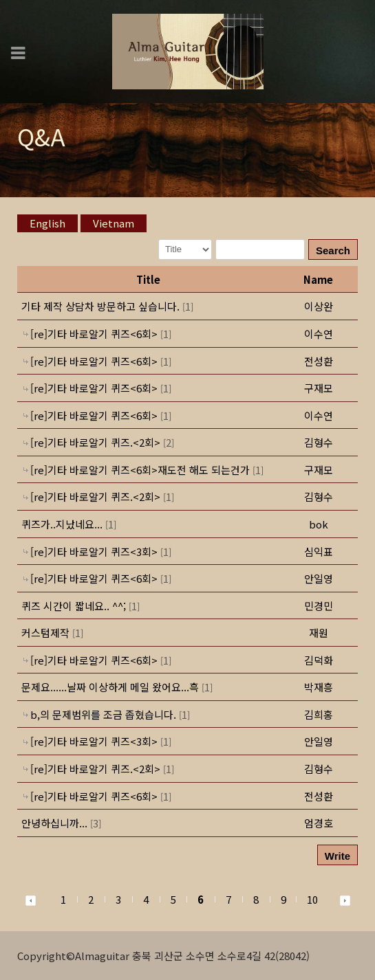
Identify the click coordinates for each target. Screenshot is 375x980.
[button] (319, 306)
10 (312, 899)
